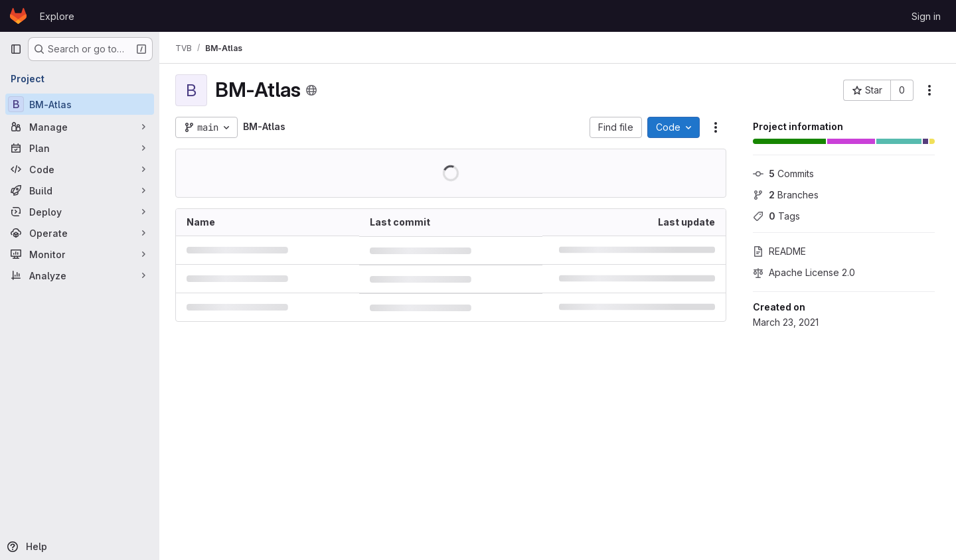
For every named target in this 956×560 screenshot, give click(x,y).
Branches (786, 195)
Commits (783, 174)
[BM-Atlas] (80, 104)
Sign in (926, 16)
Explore (57, 16)
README (779, 251)
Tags (776, 216)
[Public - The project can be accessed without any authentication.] (311, 90)
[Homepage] (18, 16)
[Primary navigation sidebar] (16, 49)
